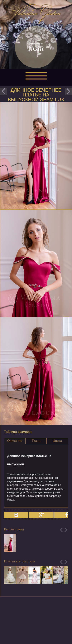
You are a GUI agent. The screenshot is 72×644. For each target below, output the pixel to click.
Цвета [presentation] (57, 441)
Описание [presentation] (15, 441)
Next (66, 530)
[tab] (15, 441)
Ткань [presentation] (36, 441)
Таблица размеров (18, 432)
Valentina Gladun (36, 14)
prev (4, 91)
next (68, 91)
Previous (61, 530)
